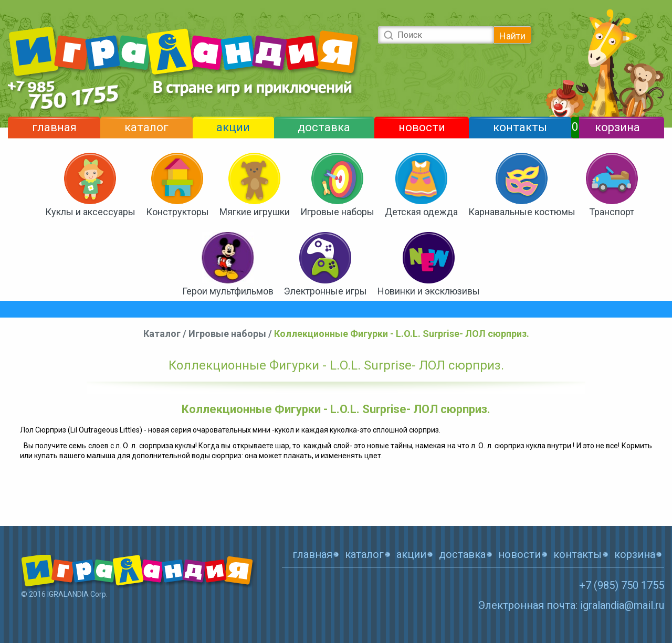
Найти (512, 36)
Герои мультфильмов (228, 291)
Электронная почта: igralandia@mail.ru (571, 605)
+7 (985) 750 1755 (622, 585)
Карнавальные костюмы (522, 212)
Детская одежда (421, 212)
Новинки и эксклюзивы (429, 291)
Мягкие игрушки (255, 212)
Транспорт (612, 212)
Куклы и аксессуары (90, 212)
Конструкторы (177, 212)
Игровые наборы (337, 212)
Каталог (162, 334)
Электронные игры (325, 291)
